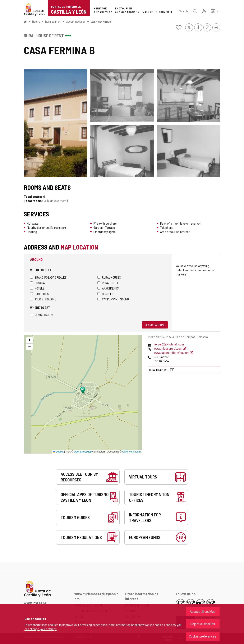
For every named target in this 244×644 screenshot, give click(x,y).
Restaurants (41, 315)
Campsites (39, 294)
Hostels (105, 294)
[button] (214, 11)
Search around (155, 325)
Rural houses (109, 277)
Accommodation (76, 21)
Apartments (108, 288)
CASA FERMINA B (101, 21)
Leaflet (58, 452)
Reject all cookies (203, 624)
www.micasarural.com (170, 348)
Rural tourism (53, 21)
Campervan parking (113, 299)
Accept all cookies (203, 611)
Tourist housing (43, 299)
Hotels (37, 288)
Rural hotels (109, 283)
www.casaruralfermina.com (173, 352)
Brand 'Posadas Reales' (49, 277)
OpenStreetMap (83, 452)
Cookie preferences (203, 636)
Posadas (38, 283)
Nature (36, 21)
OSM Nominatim (131, 452)
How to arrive (159, 370)
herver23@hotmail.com (169, 344)
